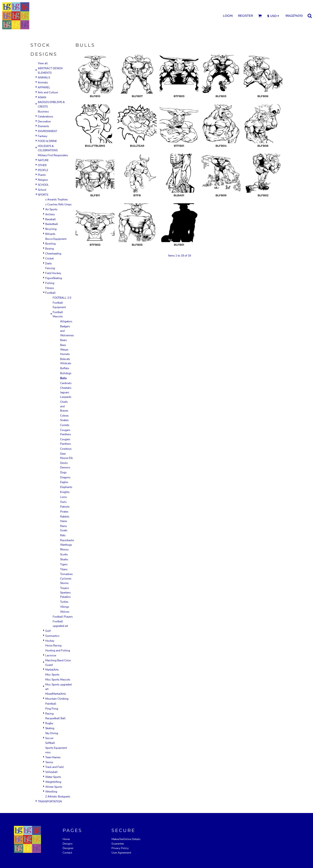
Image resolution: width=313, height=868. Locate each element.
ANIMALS (44, 78)
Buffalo (65, 368)
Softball (50, 743)
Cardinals (66, 383)
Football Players (63, 617)
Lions (64, 497)
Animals (43, 82)
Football (50, 293)
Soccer (49, 738)
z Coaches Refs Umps (58, 204)
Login (228, 16)
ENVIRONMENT (48, 131)
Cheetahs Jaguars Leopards (66, 392)
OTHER (42, 165)
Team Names (53, 757)
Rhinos (64, 550)
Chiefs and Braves (64, 406)
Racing (49, 714)
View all (43, 63)
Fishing (50, 283)
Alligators (66, 321)
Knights (65, 492)
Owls (63, 502)
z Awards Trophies (57, 199)
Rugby (49, 723)
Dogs (63, 472)
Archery (50, 214)
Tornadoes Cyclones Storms (66, 579)
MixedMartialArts (56, 694)
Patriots (65, 507)
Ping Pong (52, 709)
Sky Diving (52, 733)
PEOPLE (43, 170)
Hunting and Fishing (58, 650)
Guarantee (118, 844)
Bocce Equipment (56, 239)
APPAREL (44, 87)
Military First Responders (53, 155)
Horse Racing (53, 646)
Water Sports (53, 777)
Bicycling (51, 229)
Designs (68, 844)
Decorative (44, 121)
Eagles (64, 482)
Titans (64, 569)
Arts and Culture (48, 92)
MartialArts (52, 670)
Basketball (52, 224)
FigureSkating (54, 278)
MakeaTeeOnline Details (126, 839)
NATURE (43, 160)
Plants (42, 175)
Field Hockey (53, 273)
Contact (67, 853)
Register (245, 16)
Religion (43, 180)
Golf (48, 631)
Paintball (51, 704)
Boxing (50, 249)
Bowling (50, 244)
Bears (64, 340)
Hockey (50, 641)
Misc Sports (52, 675)
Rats (63, 535)
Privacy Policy (120, 848)
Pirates (64, 512)
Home (66, 839)
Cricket (49, 259)
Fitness (50, 288)
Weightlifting (53, 782)
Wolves (65, 612)
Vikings (65, 607)
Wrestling (51, 792)
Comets (65, 425)
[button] (260, 16)
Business (43, 112)
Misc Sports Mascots (58, 680)
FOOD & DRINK (47, 141)
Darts (49, 263)
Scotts (64, 554)
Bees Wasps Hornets (65, 350)
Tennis (49, 762)
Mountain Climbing (57, 699)
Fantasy (43, 136)
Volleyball (51, 772)
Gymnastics (52, 636)
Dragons (65, 477)
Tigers (64, 564)
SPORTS (43, 195)
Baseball (51, 219)
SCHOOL (43, 185)
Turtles (64, 602)
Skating (50, 728)
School (42, 190)
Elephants (66, 487)
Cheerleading (53, 254)
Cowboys (66, 449)
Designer (68, 848)
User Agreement (121, 853)
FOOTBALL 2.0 (62, 298)
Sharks (64, 559)
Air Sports (51, 209)
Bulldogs (66, 373)
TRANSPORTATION (50, 802)
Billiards (50, 234)
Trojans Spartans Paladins (65, 593)
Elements (43, 126)
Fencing (50, 268)
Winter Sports (54, 787)
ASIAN (42, 97)
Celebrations (45, 117)
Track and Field (54, 767)
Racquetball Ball (55, 718)
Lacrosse (51, 655)
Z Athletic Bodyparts (58, 797)
